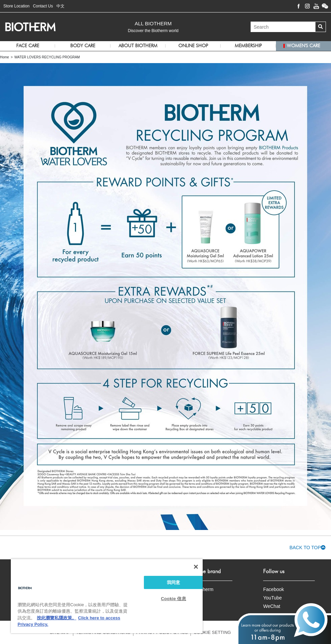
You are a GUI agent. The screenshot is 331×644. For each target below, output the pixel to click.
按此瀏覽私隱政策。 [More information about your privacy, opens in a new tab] (57, 618)
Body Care (83, 46)
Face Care (28, 46)
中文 (60, 6)
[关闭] (196, 567)
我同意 (173, 582)
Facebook (273, 589)
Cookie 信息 (174, 599)
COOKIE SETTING (212, 632)
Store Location (16, 6)
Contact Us (43, 6)
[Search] (283, 27)
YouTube (272, 598)
